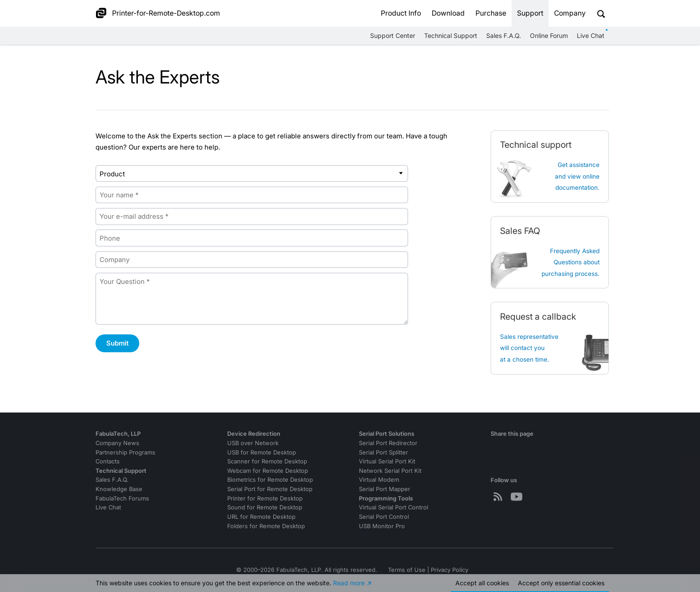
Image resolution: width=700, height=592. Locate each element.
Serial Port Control (384, 517)
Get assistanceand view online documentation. (577, 176)
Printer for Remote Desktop (265, 498)
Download (448, 13)
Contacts (108, 461)
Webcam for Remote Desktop (268, 471)
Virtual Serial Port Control (394, 507)
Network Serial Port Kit (390, 471)
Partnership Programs (125, 452)
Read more (349, 583)
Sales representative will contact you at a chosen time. (529, 348)
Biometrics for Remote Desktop (270, 480)
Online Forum (549, 35)
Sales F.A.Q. (504, 35)
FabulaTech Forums (122, 498)
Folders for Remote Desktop (266, 526)
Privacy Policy (450, 570)
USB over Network (253, 443)
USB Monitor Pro (382, 526)
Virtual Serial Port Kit (387, 461)
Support (530, 13)
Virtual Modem (379, 480)
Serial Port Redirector (388, 443)
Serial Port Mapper (385, 489)
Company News (117, 443)
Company (570, 13)
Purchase (491, 13)
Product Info (401, 13)
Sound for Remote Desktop (265, 507)
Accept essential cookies (561, 583)
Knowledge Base (119, 489)
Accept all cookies (482, 583)
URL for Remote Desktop (261, 517)
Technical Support (451, 35)
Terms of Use (407, 570)
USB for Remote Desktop (262, 452)
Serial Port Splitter (383, 452)
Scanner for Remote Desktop (267, 461)
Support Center (393, 35)
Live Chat (591, 35)
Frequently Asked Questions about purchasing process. (571, 262)
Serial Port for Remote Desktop (270, 489)
